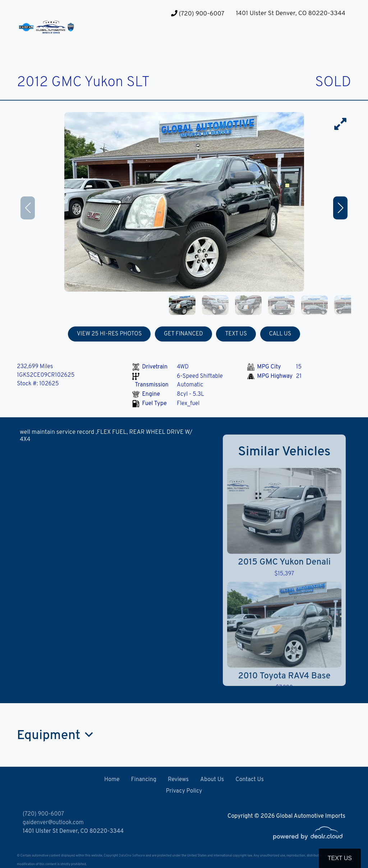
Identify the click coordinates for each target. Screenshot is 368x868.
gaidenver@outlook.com (53, 823)
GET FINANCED (183, 334)
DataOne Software (132, 856)
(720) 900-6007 (198, 14)
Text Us (340, 858)
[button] (143, 40)
